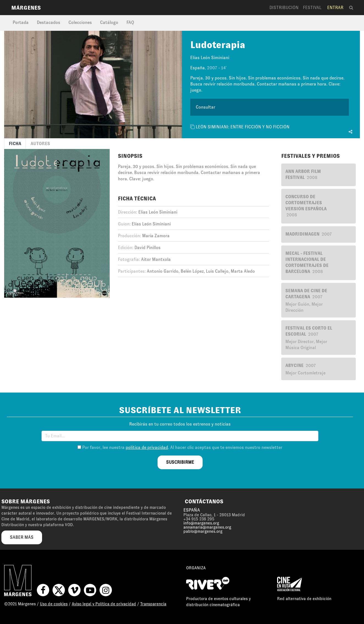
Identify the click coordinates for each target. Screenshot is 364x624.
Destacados (49, 22)
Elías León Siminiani (210, 58)
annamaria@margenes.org (207, 527)
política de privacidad (147, 447)
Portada (21, 22)
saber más (22, 537)
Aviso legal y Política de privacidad (104, 604)
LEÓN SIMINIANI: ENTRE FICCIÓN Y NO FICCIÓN (243, 127)
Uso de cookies (54, 604)
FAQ (130, 22)
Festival (312, 8)
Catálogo (109, 22)
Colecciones (80, 22)
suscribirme (180, 462)
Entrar (335, 8)
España (198, 68)
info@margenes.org (201, 523)
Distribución (284, 8)
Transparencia (153, 604)
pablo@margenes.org (203, 531)
